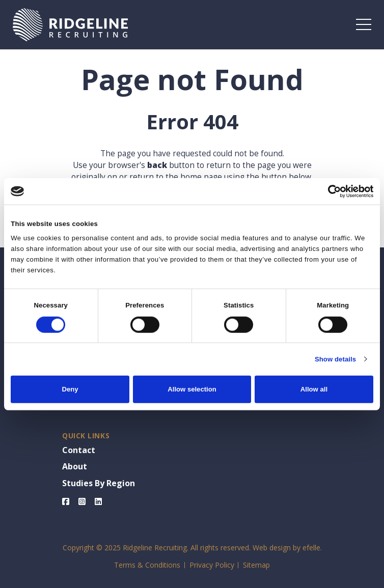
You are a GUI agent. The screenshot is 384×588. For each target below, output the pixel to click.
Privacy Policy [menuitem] (212, 565)
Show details (335, 359)
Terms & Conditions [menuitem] (147, 565)
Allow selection (192, 389)
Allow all (314, 389)
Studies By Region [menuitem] (99, 483)
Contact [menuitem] (79, 450)
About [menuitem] (75, 466)
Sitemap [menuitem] (256, 565)
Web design (272, 548)
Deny (70, 389)
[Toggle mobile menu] (364, 24)
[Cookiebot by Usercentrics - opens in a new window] (329, 191)
